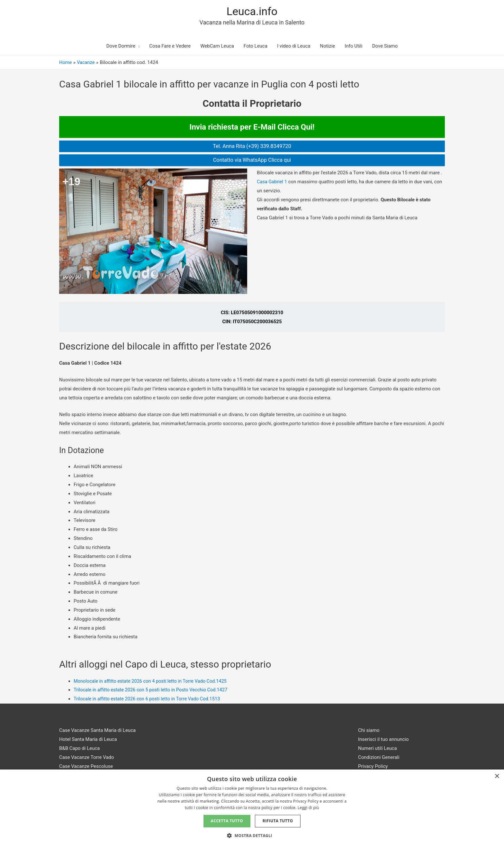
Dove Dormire (121, 46)
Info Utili (353, 46)
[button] (252, 836)
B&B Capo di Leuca (80, 749)
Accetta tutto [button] (227, 821)
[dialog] (252, 808)
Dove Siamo (385, 46)
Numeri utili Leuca (378, 749)
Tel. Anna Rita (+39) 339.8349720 (252, 147)
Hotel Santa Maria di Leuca (88, 740)
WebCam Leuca (217, 46)
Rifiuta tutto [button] (278, 821)
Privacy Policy (373, 767)
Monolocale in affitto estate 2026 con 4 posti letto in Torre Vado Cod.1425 (153, 682)
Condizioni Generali (379, 758)
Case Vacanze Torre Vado (87, 758)
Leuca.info (252, 11)
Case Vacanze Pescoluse (86, 767)
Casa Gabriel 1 (272, 182)
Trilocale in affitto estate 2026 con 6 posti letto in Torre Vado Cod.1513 (149, 700)
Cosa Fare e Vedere (170, 46)
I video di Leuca (294, 46)
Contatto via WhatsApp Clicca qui (252, 161)
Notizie (327, 46)
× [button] (497, 776)
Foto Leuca (256, 46)
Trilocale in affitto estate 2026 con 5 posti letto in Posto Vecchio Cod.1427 (153, 691)
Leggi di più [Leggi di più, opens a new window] (308, 808)
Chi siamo (369, 731)
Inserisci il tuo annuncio (383, 740)
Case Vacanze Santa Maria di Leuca (97, 731)
